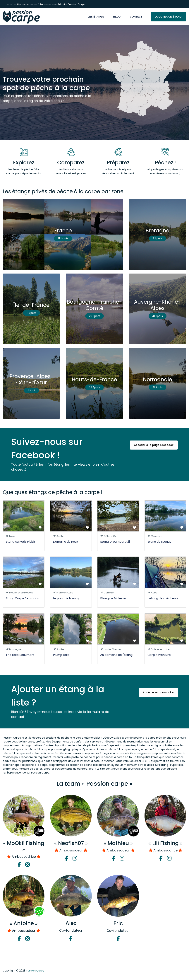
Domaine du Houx (66, 542)
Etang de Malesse (113, 598)
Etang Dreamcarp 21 (115, 542)
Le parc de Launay (66, 598)
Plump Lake (61, 655)
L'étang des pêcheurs (163, 598)
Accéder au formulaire (158, 693)
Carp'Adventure (159, 655)
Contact (136, 17)
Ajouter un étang (168, 17)
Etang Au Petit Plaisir (20, 542)
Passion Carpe (35, 971)
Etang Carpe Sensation (22, 598)
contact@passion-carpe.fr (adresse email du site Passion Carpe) (47, 4)
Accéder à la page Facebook (154, 445)
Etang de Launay (159, 542)
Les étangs (96, 17)
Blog (117, 17)
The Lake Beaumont (20, 655)
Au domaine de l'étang (116, 655)
